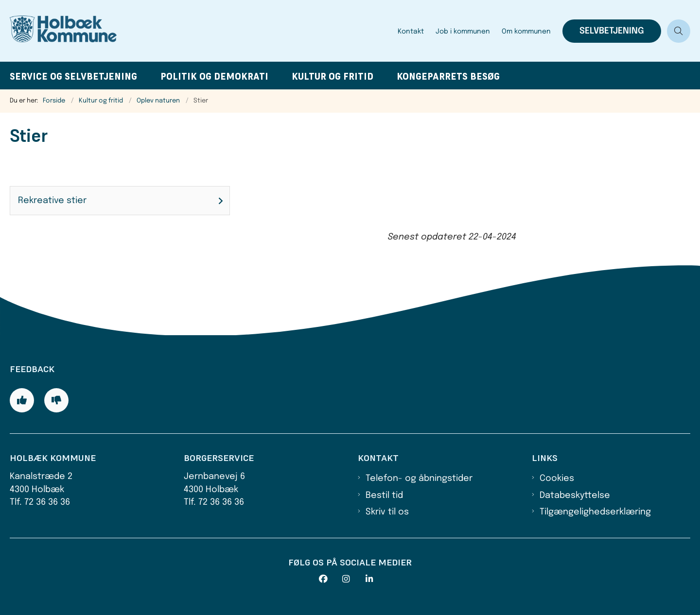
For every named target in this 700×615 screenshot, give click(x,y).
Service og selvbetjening (73, 77)
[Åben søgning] (679, 31)
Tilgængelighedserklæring (595, 512)
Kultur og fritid (332, 77)
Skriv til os (387, 512)
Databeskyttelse (575, 495)
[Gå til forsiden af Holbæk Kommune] (201, 31)
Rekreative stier (52, 201)
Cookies (557, 478)
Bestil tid (384, 495)
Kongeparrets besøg (448, 77)
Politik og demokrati (214, 77)
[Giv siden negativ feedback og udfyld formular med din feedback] (56, 400)
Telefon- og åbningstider (419, 478)
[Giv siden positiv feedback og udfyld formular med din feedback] (22, 400)
